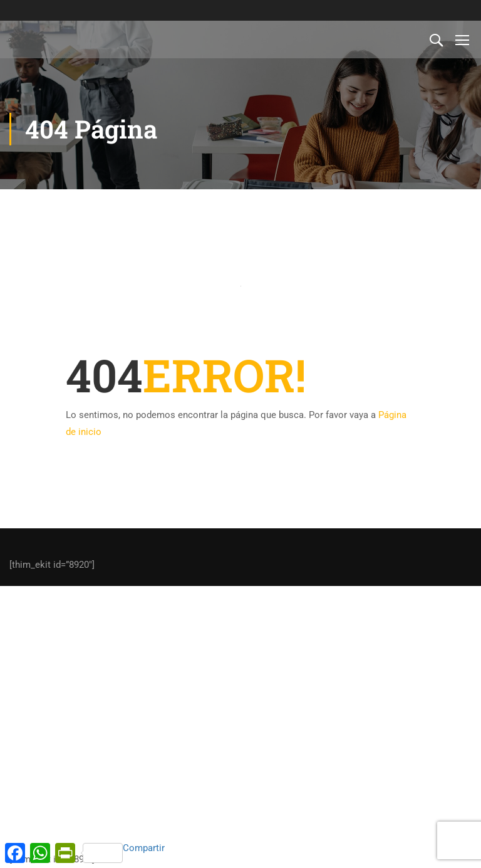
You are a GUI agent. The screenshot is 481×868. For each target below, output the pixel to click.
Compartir (124, 853)
